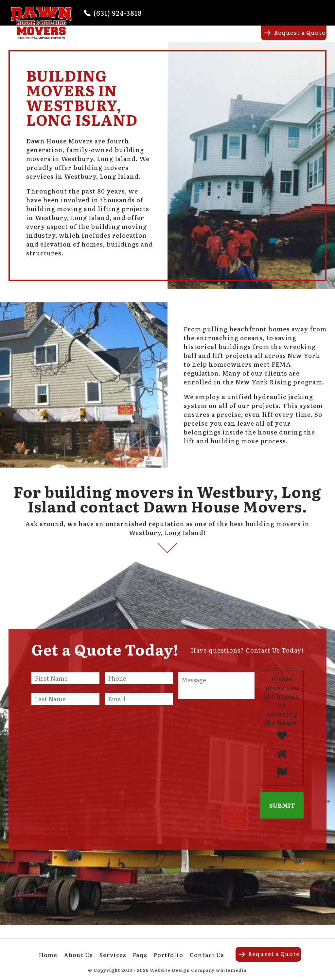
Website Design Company (182, 970)
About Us (157, 38)
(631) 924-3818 (118, 13)
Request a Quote (300, 32)
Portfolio (247, 38)
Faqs (219, 38)
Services (192, 38)
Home (127, 38)
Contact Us (207, 955)
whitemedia (231, 970)
